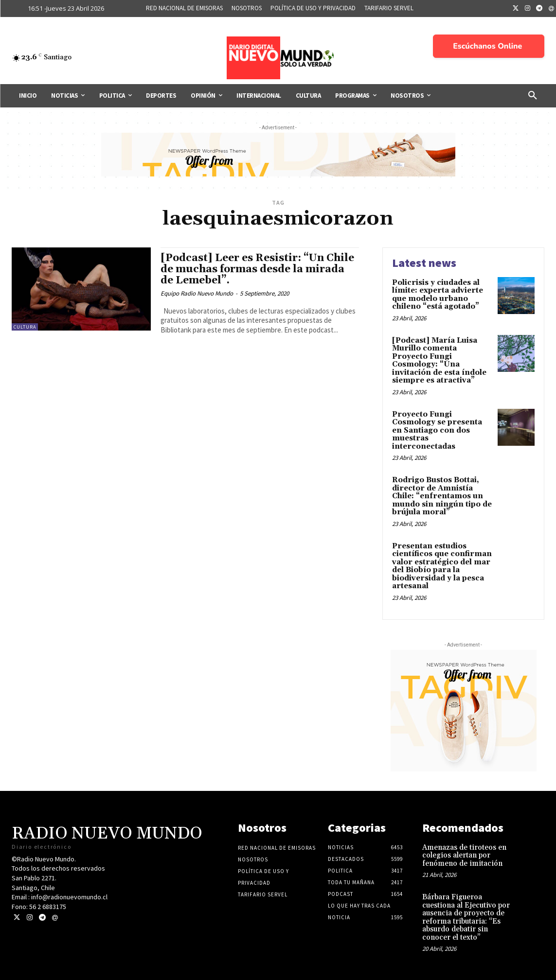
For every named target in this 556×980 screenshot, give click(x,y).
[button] (533, 96)
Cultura (25, 327)
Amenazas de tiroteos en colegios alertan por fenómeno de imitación (464, 856)
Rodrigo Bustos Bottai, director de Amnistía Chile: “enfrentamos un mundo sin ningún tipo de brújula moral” (442, 496)
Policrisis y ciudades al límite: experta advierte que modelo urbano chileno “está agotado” (438, 295)
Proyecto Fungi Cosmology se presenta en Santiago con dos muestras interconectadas (437, 430)
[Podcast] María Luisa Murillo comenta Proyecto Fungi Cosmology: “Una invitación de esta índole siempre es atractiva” (439, 361)
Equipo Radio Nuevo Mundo (197, 293)
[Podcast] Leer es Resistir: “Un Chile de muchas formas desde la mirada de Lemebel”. (257, 269)
